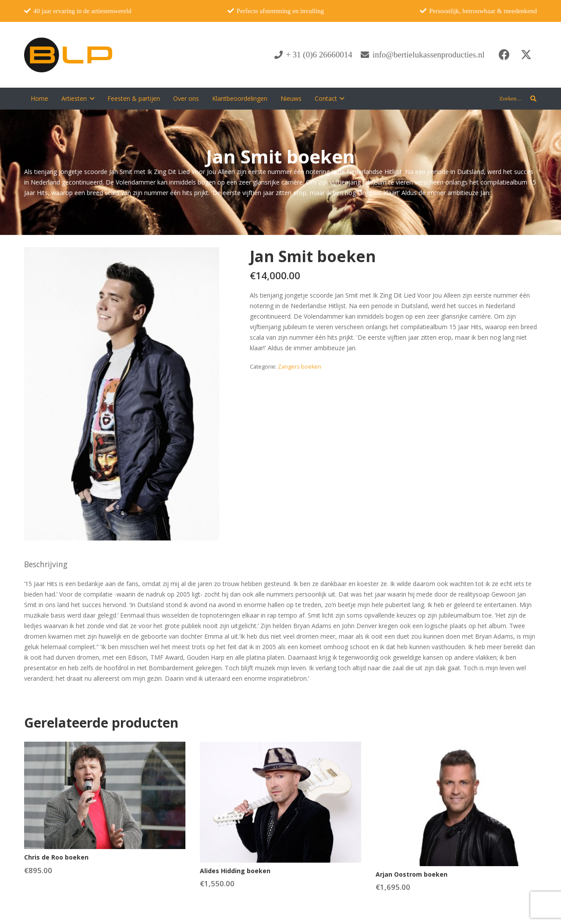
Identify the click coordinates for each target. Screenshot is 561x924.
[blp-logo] (68, 55)
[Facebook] (504, 55)
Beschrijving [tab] (46, 564)
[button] (91, 99)
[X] (526, 55)
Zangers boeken (300, 367)
